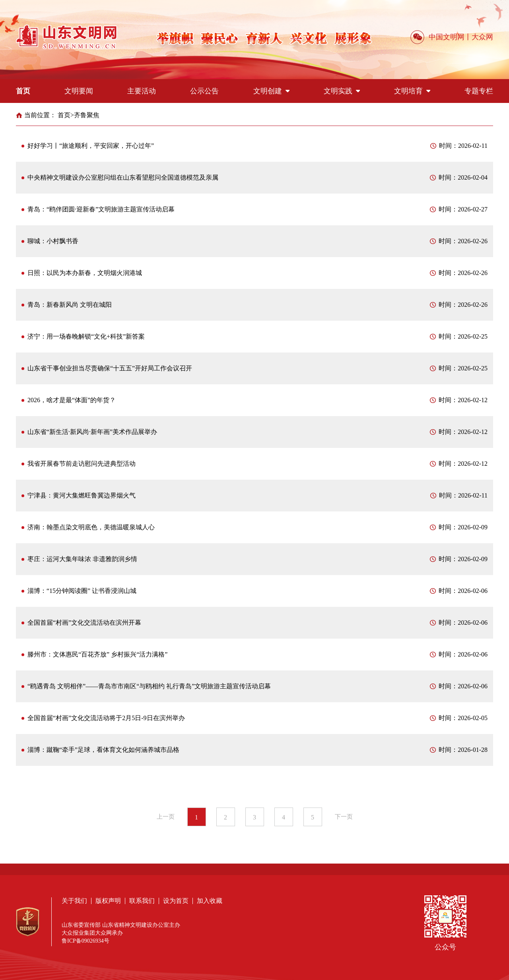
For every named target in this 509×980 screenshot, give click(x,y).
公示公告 (204, 91)
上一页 (166, 817)
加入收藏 (210, 901)
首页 (23, 91)
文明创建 (271, 91)
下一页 (344, 817)
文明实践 (342, 91)
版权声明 (108, 901)
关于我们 (74, 901)
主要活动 (142, 91)
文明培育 (412, 91)
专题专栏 (479, 91)
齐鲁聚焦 (87, 115)
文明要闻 (79, 91)
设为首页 (176, 901)
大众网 (482, 37)
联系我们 (142, 901)
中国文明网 (447, 37)
